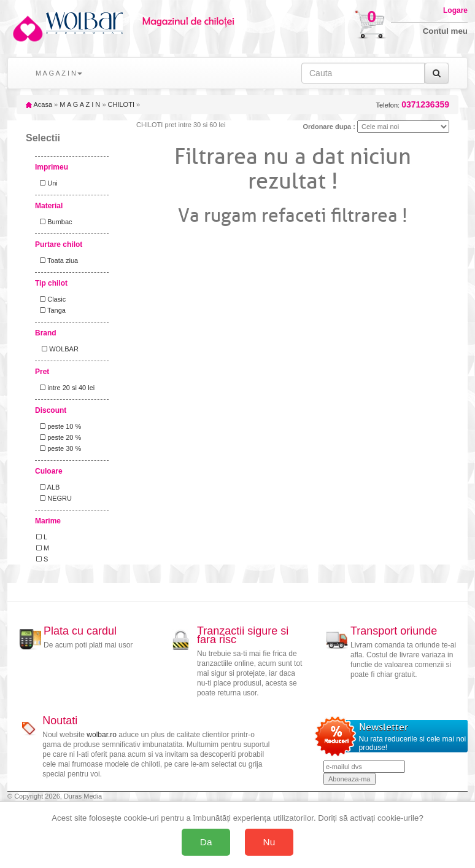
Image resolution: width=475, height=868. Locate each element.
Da (206, 842)
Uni (47, 183)
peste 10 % (59, 426)
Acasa (39, 104)
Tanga (51, 310)
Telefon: (413, 105)
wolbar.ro (102, 735)
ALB (48, 487)
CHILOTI (121, 104)
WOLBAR (57, 349)
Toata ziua (57, 260)
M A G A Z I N (80, 104)
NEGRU (54, 498)
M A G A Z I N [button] (59, 73)
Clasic (51, 299)
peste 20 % (59, 437)
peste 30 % (59, 448)
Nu (269, 842)
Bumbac (54, 222)
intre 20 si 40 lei (65, 388)
